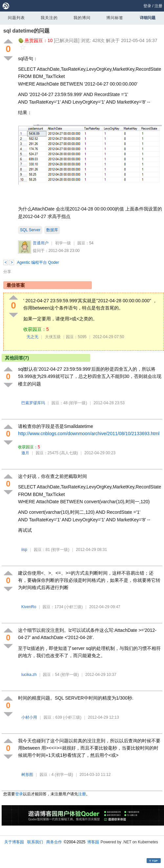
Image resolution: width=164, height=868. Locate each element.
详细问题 (148, 18)
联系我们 (35, 842)
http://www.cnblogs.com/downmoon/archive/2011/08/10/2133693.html (89, 434)
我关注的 (49, 18)
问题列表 (16, 18)
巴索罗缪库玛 (33, 403)
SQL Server (30, 230)
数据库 (52, 230)
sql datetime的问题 (26, 31)
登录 (147, 6)
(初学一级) (78, 403)
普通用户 (41, 243)
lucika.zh (29, 675)
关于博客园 (14, 842)
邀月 (25, 453)
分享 (7, 272)
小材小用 (29, 717)
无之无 (32, 337)
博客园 (93, 842)
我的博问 (82, 18)
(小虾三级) (73, 607)
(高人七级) (69, 453)
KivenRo (29, 607)
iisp (24, 550)
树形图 (27, 775)
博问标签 (115, 18)
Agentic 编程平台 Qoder (38, 262)
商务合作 (54, 842)
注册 (158, 6)
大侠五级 (53, 337)
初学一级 (63, 243)
